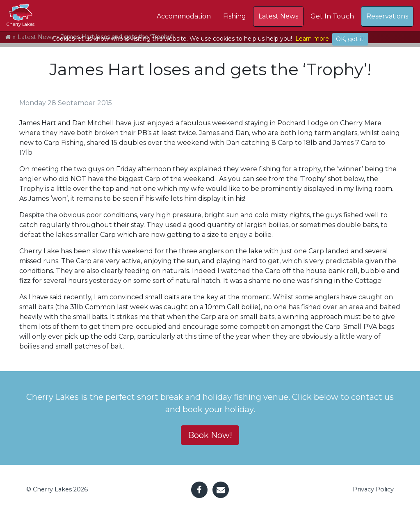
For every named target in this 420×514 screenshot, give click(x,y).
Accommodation (184, 16)
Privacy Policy (373, 489)
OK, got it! (350, 39)
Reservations (387, 16)
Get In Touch (332, 16)
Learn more (312, 39)
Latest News (278, 16)
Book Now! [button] (210, 435)
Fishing (235, 16)
